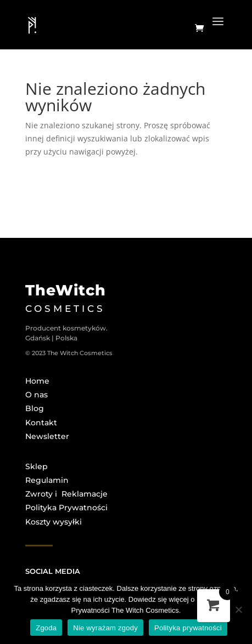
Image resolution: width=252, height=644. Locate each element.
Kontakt (41, 423)
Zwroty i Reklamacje (66, 494)
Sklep (37, 466)
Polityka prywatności (188, 628)
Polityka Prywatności (66, 508)
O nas (37, 395)
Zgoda (46, 628)
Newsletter (47, 436)
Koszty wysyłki (54, 522)
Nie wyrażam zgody (105, 628)
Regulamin (47, 480)
